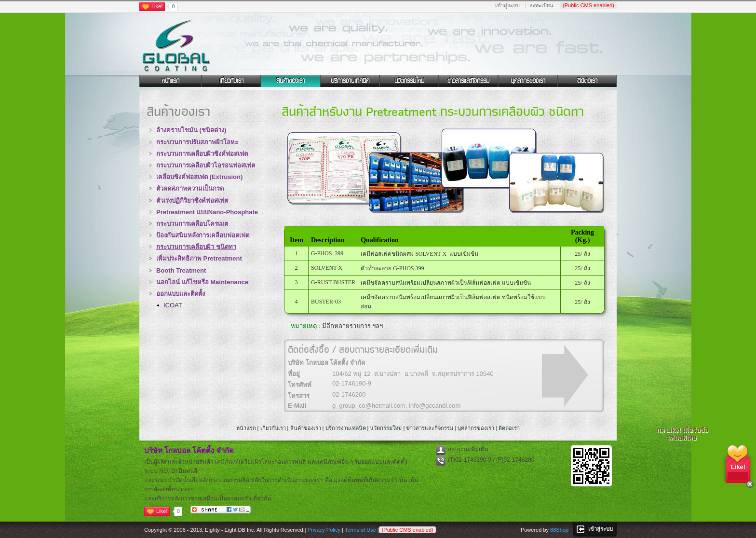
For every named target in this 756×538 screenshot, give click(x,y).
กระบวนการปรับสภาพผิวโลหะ (197, 142)
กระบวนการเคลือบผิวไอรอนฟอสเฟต (206, 165)
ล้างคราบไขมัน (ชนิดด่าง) (191, 130)
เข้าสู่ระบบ (507, 5)
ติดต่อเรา (587, 81)
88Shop (559, 530)
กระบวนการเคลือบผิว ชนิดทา (196, 247)
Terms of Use (360, 530)
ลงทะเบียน (541, 5)
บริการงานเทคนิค (350, 81)
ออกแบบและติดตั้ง (181, 294)
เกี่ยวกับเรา (231, 81)
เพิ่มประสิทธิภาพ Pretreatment (199, 258)
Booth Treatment (181, 270)
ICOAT (173, 305)
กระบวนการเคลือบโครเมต (192, 224)
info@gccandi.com (435, 406)
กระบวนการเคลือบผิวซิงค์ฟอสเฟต (202, 154)
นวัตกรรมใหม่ (409, 81)
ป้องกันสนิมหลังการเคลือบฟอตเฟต (203, 235)
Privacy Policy (324, 530)
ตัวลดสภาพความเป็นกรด (190, 188)
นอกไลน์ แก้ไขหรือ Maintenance (202, 282)
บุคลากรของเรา (528, 81)
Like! (157, 6)
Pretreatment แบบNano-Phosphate (207, 212)
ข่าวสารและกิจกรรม (468, 81)
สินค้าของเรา (290, 81)
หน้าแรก (170, 81)
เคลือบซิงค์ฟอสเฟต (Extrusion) (199, 177)
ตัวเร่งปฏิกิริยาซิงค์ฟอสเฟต (192, 200)
